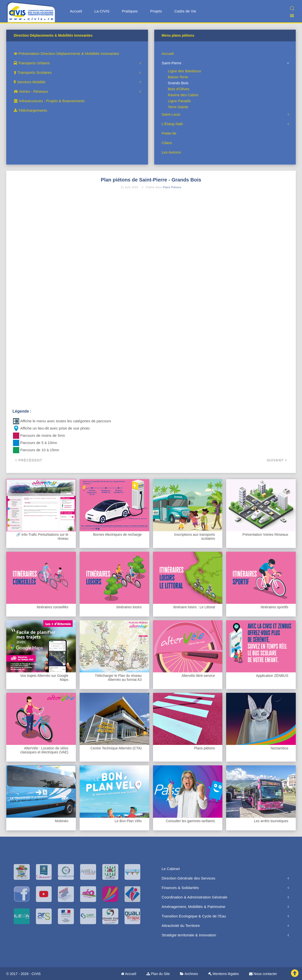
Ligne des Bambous (185, 71)
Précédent (29, 460)
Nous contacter (263, 974)
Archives (189, 974)
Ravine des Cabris (183, 95)
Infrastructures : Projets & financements (49, 101)
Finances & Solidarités (180, 888)
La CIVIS (102, 11)
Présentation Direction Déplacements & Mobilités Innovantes (66, 53)
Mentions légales (224, 974)
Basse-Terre (178, 77)
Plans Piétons (172, 187)
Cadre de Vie (185, 11)
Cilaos (167, 143)
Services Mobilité (30, 82)
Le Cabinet (171, 869)
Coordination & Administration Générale (195, 897)
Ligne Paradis (179, 101)
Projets (156, 11)
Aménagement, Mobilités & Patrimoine (194, 907)
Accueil (76, 11)
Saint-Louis (171, 114)
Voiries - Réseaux (31, 91)
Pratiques (130, 11)
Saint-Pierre (172, 63)
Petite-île (169, 133)
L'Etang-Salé (172, 124)
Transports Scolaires (33, 72)
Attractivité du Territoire (181, 926)
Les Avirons (171, 152)
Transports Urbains (32, 63)
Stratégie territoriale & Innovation (189, 935)
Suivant (277, 460)
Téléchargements (30, 110)
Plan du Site (158, 974)
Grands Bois (178, 83)
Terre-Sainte (178, 107)
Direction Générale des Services (189, 878)
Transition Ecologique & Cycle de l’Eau (194, 916)
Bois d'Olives (179, 89)
